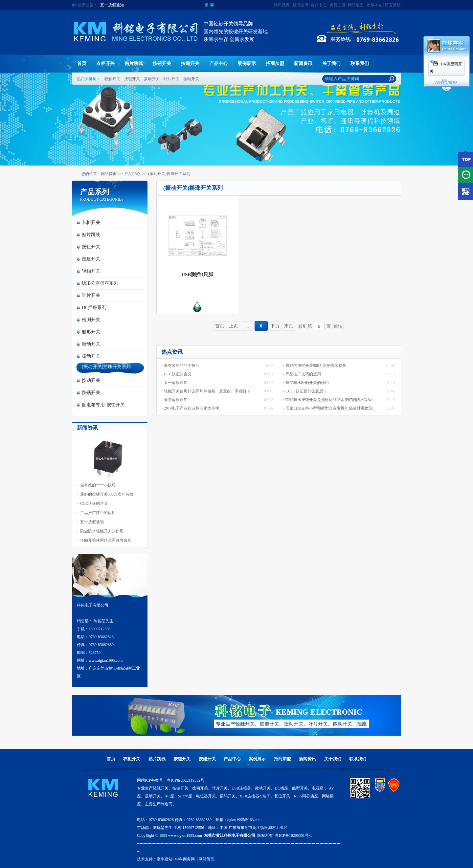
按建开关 (190, 64)
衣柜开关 (105, 64)
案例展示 (247, 64)
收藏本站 (374, 5)
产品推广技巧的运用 (98, 513)
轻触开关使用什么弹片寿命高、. (108, 540)
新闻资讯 (303, 64)
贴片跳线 (134, 64)
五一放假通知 (92, 522)
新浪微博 (300, 5)
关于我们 (331, 64)
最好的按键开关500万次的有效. (107, 494)
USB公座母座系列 (100, 283)
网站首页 (109, 174)
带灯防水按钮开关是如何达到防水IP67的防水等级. (329, 400)
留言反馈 (393, 5)
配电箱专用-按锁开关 (103, 405)
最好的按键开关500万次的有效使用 (316, 366)
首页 (82, 64)
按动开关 (91, 380)
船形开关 (91, 332)
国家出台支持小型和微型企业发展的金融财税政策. (329, 408)
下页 (275, 326)
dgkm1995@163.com (244, 820)
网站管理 (207, 859)
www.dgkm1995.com (185, 835)
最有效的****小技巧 (98, 485)
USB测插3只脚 (197, 275)
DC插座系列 (94, 308)
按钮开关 (162, 64)
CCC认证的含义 (94, 503)
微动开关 (191, 79)
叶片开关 (171, 79)
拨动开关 (152, 79)
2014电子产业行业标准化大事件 (191, 408)
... (248, 326)
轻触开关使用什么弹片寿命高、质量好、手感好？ (207, 391)
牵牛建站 (165, 859)
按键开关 (132, 79)
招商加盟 (275, 64)
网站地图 (356, 5)
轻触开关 (112, 79)
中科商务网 (185, 859)
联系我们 (360, 64)
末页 (289, 326)
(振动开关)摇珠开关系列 (169, 174)
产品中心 (218, 64)
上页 (234, 326)
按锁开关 (91, 393)
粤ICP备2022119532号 (186, 780)
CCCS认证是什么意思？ (306, 391)
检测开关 (91, 320)
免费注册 (337, 5)
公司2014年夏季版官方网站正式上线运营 (136, 5)
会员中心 (319, 5)
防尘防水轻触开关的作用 (102, 531)
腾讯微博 (282, 5)
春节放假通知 (176, 400)
